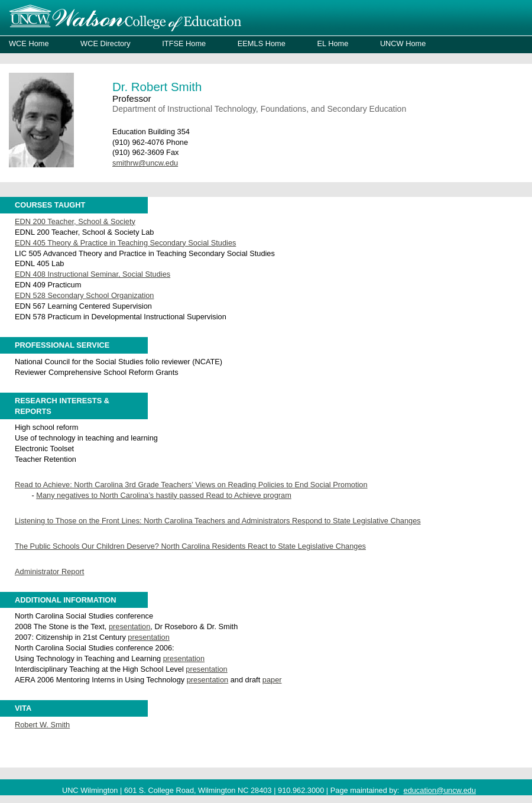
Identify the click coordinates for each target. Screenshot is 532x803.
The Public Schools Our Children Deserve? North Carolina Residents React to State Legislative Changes (190, 546)
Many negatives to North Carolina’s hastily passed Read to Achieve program (164, 495)
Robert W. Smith (42, 725)
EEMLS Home (262, 43)
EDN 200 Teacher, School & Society (75, 221)
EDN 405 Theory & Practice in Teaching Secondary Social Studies (125, 243)
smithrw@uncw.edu (145, 163)
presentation (129, 626)
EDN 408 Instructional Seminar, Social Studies (93, 274)
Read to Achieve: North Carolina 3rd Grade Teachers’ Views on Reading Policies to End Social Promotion (191, 485)
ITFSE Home (184, 43)
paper (272, 680)
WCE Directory (106, 43)
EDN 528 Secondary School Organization (84, 295)
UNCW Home (403, 43)
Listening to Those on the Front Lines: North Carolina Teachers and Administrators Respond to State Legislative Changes (218, 521)
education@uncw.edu (440, 790)
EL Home (332, 43)
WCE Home (29, 43)
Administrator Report (49, 572)
